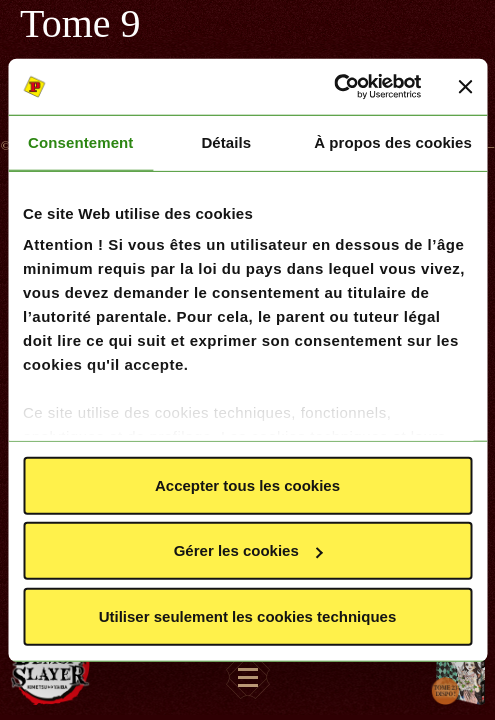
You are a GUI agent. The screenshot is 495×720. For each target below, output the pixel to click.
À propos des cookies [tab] (393, 141)
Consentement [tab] (80, 141)
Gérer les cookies (248, 550)
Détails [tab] (226, 141)
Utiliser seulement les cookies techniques (248, 615)
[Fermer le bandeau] (465, 87)
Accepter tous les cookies (247, 484)
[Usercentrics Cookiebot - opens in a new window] (333, 87)
